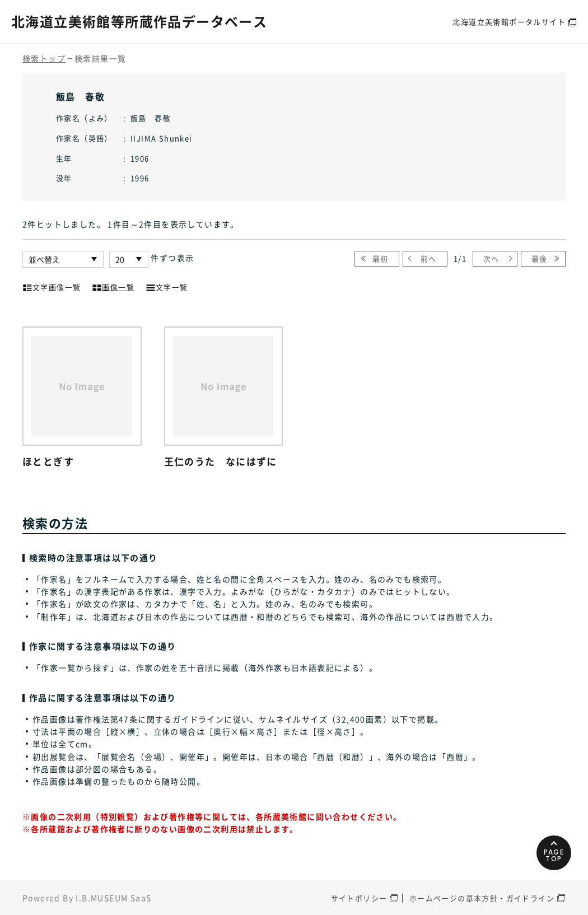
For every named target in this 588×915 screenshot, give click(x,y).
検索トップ (44, 58)
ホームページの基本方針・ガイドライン (482, 898)
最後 (540, 258)
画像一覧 (113, 286)
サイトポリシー (359, 898)
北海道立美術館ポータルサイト (509, 22)
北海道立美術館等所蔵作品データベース (139, 21)
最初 (381, 258)
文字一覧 (167, 286)
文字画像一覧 (52, 286)
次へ (491, 258)
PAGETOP (554, 855)
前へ (429, 258)
